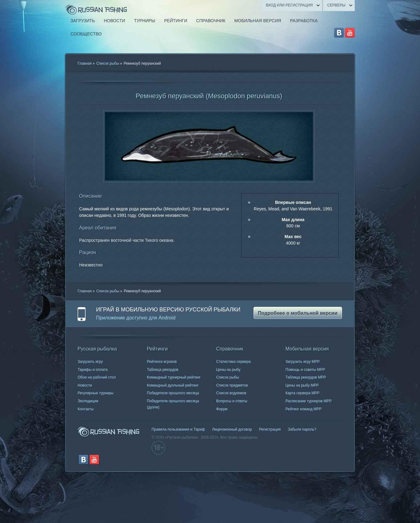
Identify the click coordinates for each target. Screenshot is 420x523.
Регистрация (270, 429)
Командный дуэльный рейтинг (173, 385)
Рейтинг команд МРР (303, 409)
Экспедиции (88, 401)
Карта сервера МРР (302, 393)
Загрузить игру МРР (303, 362)
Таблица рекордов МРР (306, 377)
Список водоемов (231, 393)
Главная (85, 63)
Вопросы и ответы (232, 401)
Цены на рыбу (228, 370)
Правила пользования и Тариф (178, 429)
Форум (222, 409)
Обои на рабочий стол (97, 377)
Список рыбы (108, 63)
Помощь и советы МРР (305, 370)
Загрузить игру (90, 362)
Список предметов (232, 385)
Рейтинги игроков (162, 362)
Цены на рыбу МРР (302, 385)
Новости (85, 385)
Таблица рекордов (163, 370)
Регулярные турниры (96, 393)
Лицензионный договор (232, 429)
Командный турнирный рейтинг (174, 377)
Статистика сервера (233, 362)
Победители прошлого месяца (173, 393)
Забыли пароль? (302, 429)
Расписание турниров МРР (309, 401)
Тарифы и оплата (93, 370)
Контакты (86, 409)
